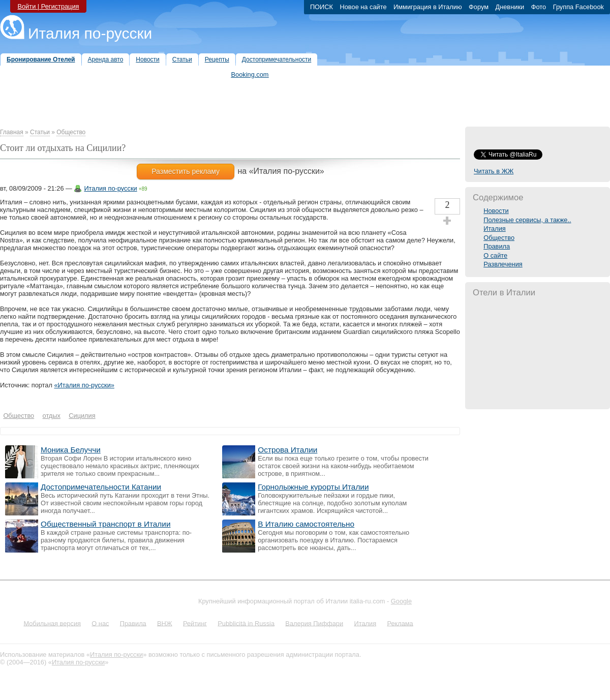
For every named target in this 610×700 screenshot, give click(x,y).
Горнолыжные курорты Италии (313, 487)
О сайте (495, 255)
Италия (495, 229)
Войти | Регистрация (48, 6)
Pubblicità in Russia (246, 623)
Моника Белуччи (71, 450)
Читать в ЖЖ (494, 171)
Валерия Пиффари (314, 623)
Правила (497, 246)
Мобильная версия (52, 623)
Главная (12, 132)
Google (401, 601)
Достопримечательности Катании (101, 487)
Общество (71, 132)
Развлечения (503, 264)
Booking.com (250, 74)
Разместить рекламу (186, 171)
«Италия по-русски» (84, 385)
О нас (100, 623)
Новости (496, 211)
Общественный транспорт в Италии (106, 524)
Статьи (40, 132)
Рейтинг (195, 623)
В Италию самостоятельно (306, 524)
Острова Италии (287, 450)
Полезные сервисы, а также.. (527, 220)
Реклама (400, 623)
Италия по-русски (90, 33)
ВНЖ (165, 623)
